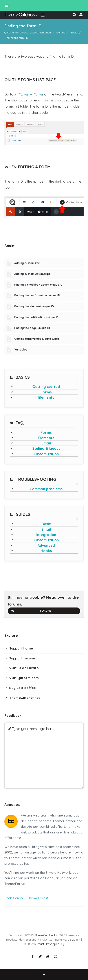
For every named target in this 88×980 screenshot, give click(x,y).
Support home (21, 648)
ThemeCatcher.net (25, 698)
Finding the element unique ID (34, 306)
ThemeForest (38, 898)
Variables (21, 350)
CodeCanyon (15, 898)
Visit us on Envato (24, 668)
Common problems (46, 489)
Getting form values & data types (37, 339)
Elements (46, 397)
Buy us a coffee (22, 688)
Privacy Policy (55, 944)
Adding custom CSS (27, 263)
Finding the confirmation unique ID (37, 295)
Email (46, 443)
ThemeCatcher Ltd (46, 935)
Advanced (46, 545)
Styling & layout (46, 448)
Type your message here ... (34, 729)
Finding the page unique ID (32, 328)
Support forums (22, 658)
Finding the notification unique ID (36, 317)
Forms (46, 392)
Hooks (46, 551)
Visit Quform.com (24, 678)
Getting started (46, 387)
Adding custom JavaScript (32, 274)
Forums (31, 611)
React (40, 944)
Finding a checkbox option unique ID (38, 285)
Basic (46, 524)
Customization (46, 454)
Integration (46, 535)
